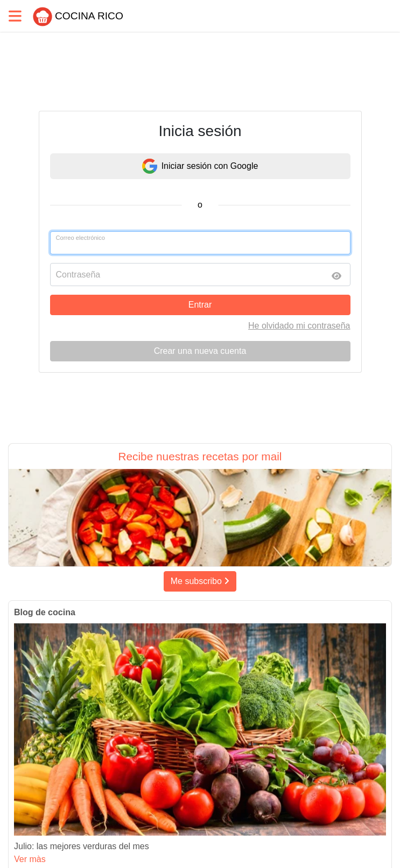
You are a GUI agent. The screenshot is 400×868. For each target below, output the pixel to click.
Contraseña (78, 275)
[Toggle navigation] (15, 16)
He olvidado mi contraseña (299, 326)
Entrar (200, 305)
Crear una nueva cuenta (200, 351)
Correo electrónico (80, 238)
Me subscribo (200, 581)
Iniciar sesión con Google (200, 166)
